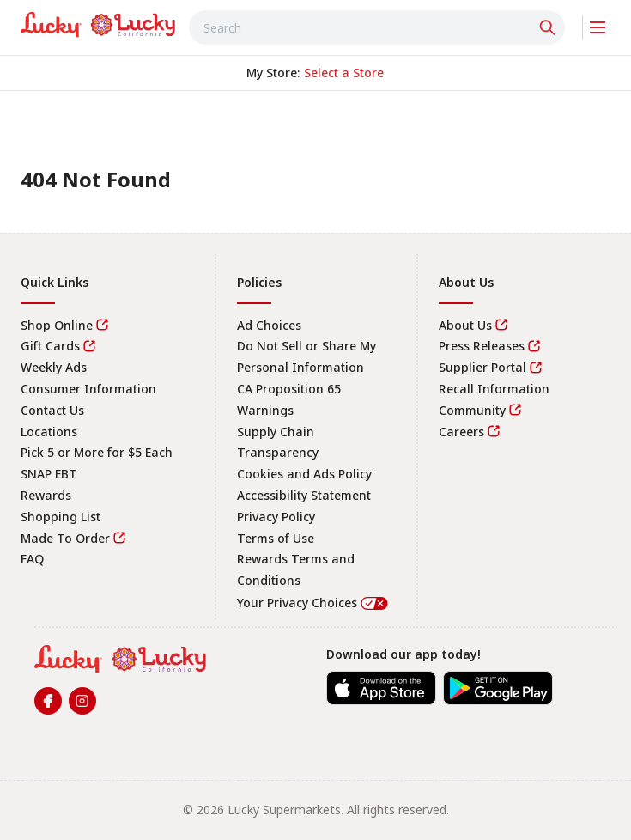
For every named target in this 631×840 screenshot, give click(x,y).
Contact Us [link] (52, 410)
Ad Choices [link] (269, 325)
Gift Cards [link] (50, 346)
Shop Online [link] (57, 325)
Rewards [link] (46, 495)
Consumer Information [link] (88, 389)
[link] (98, 25)
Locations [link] (49, 432)
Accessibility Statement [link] (304, 495)
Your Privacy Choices (313, 603)
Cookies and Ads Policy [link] (304, 474)
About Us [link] (465, 325)
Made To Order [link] (65, 538)
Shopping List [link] (61, 517)
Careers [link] (461, 432)
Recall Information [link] (494, 389)
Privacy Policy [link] (276, 517)
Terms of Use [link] (276, 538)
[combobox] (377, 27)
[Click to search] (549, 27)
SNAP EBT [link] (49, 474)
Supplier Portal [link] (482, 367)
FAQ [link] (32, 559)
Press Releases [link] (482, 346)
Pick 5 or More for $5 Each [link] (97, 452)
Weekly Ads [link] (54, 367)
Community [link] (472, 410)
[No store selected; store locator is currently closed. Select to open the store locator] (344, 73)
